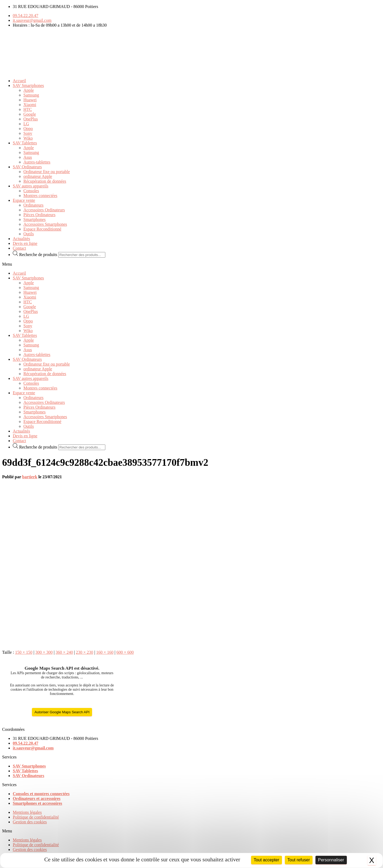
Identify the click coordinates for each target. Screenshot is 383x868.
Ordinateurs (34, 205)
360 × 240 (64, 652)
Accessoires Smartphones (45, 224)
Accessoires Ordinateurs (44, 210)
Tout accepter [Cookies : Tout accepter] (267, 860)
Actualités (21, 239)
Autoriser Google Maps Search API (62, 712)
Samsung (31, 95)
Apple (29, 90)
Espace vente (24, 200)
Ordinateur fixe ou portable (47, 172)
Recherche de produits (38, 255)
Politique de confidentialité (36, 817)
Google (30, 114)
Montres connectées (40, 196)
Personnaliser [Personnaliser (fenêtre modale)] (331, 860)
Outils (29, 234)
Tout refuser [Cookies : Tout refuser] (299, 860)
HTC (28, 109)
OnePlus (31, 119)
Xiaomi (30, 105)
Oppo (28, 129)
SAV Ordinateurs (27, 167)
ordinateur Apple (38, 176)
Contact (19, 248)
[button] (191, 264)
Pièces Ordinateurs (39, 215)
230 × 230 (84, 652)
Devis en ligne (25, 243)
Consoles (31, 191)
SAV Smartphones (28, 85)
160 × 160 (105, 652)
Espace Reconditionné (42, 229)
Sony (28, 133)
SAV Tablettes (25, 143)
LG (26, 124)
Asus (28, 157)
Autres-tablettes (37, 162)
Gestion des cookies (30, 822)
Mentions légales (27, 812)
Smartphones (35, 219)
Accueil (19, 81)
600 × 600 (125, 652)
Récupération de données (45, 181)
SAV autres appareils (31, 186)
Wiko (28, 138)
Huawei (30, 100)
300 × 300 (44, 652)
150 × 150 (24, 652)
